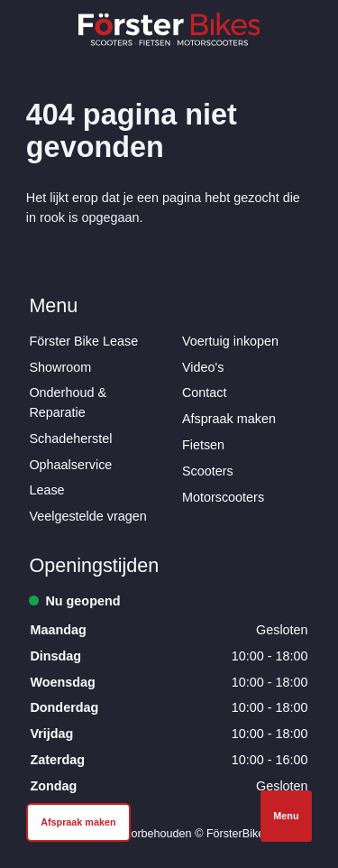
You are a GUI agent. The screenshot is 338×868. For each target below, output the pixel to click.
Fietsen (203, 445)
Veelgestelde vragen (87, 516)
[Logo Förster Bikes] (169, 29)
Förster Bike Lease (83, 341)
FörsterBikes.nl (244, 834)
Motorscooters (223, 497)
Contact (205, 392)
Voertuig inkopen (230, 341)
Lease (46, 490)
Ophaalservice (70, 465)
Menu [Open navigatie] (286, 816)
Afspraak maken (229, 419)
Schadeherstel (70, 439)
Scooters (208, 471)
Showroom (60, 367)
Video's (203, 367)
